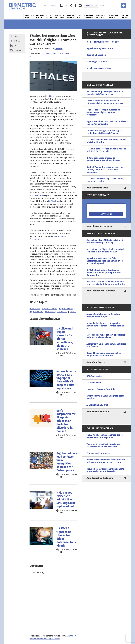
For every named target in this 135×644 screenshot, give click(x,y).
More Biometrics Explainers (100, 478)
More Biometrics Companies (100, 226)
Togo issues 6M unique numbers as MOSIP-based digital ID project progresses (103, 112)
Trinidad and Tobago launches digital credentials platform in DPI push (104, 132)
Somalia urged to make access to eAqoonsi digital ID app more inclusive (105, 102)
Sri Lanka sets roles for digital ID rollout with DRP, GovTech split (106, 150)
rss (61, 6)
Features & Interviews (60, 17)
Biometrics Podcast (125, 17)
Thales (52, 96)
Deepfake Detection (96, 55)
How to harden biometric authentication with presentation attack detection (106, 461)
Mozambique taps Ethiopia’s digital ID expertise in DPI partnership (105, 93)
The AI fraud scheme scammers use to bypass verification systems (105, 436)
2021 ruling (54, 201)
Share (17, 36)
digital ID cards (50, 309)
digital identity (66, 309)
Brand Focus (79, 17)
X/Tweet (17, 41)
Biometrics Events (113, 17)
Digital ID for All (40, 17)
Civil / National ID (64, 54)
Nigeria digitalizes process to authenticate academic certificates (103, 159)
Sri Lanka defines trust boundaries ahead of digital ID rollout (106, 141)
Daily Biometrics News (97, 188)
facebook (76, 6)
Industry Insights (70, 17)
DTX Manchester (94, 376)
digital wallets (36, 311)
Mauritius (50, 311)
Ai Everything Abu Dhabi (98, 405)
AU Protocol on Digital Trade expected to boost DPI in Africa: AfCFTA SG (105, 251)
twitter (71, 6)
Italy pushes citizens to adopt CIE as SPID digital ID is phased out (66, 500)
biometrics (35, 309)
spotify (80, 6)
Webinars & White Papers (101, 17)
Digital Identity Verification (100, 48)
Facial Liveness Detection (99, 68)
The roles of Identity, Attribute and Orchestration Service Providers (103, 445)
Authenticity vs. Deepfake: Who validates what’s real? (106, 345)
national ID (62, 311)
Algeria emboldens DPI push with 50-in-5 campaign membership (106, 123)
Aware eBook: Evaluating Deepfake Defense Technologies (103, 315)
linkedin (66, 6)
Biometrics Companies (89, 17)
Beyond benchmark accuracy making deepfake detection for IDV (104, 354)
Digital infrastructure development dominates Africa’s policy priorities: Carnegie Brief (104, 273)
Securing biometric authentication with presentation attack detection (105, 470)
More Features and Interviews (101, 291)
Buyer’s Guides (50, 17)
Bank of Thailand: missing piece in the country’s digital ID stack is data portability (105, 170)
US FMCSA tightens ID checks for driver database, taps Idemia (66, 537)
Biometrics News (29, 17)
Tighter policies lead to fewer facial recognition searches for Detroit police (67, 462)
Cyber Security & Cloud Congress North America (105, 397)
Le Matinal (39, 195)
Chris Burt (59, 49)
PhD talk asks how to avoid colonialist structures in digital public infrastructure (106, 283)
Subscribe (54, 6)
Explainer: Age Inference (98, 453)
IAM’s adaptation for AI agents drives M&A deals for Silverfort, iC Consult (66, 421)
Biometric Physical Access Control (103, 42)
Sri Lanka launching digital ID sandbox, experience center (105, 180)
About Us (44, 6)
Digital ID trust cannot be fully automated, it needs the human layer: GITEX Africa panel (105, 261)
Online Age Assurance (97, 62)
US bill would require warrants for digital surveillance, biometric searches (65, 339)
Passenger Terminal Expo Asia (101, 389)
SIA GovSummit (94, 383)
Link (16, 46)
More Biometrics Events (98, 412)
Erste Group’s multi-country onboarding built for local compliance (106, 336)
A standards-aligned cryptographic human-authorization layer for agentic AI (105, 326)
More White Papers (96, 362)
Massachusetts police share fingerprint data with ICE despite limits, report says (66, 380)
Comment (18, 50)
